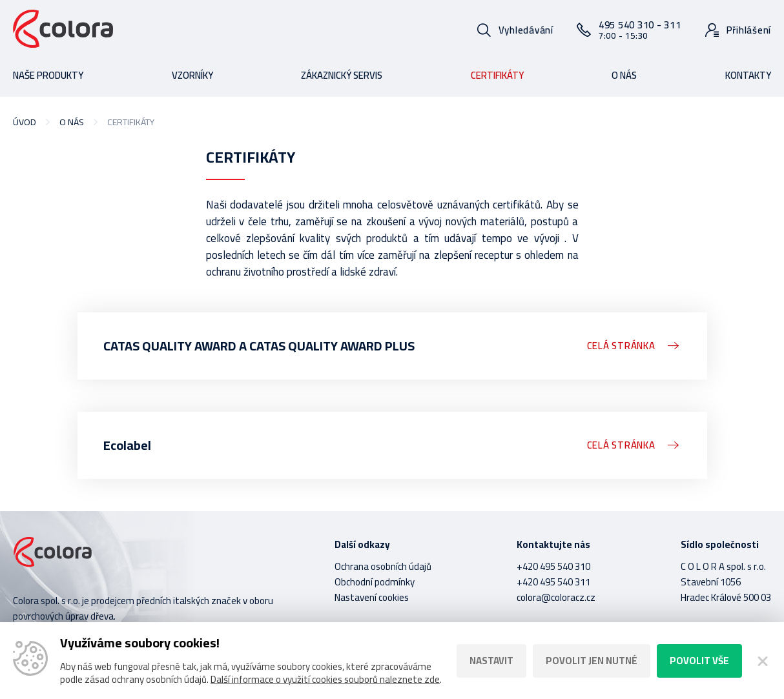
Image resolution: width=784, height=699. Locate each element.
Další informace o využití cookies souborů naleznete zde (325, 679)
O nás (624, 75)
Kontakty (748, 75)
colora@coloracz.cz (556, 597)
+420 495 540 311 (553, 582)
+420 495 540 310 (553, 566)
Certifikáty (497, 75)
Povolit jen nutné (592, 661)
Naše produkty (48, 75)
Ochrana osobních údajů (383, 566)
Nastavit (491, 661)
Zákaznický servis (342, 75)
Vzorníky (192, 75)
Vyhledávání (526, 30)
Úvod (25, 122)
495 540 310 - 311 (640, 29)
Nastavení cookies (372, 597)
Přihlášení (749, 30)
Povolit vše (699, 661)
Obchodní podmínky (375, 582)
